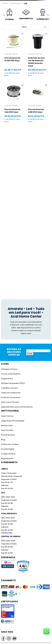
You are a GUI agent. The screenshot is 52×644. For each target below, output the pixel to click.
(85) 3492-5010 (8, 515)
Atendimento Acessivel (11, 474)
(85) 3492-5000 (8, 538)
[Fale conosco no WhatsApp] (46, 632)
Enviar (30, 351)
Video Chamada (9, 471)
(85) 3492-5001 (8, 494)
